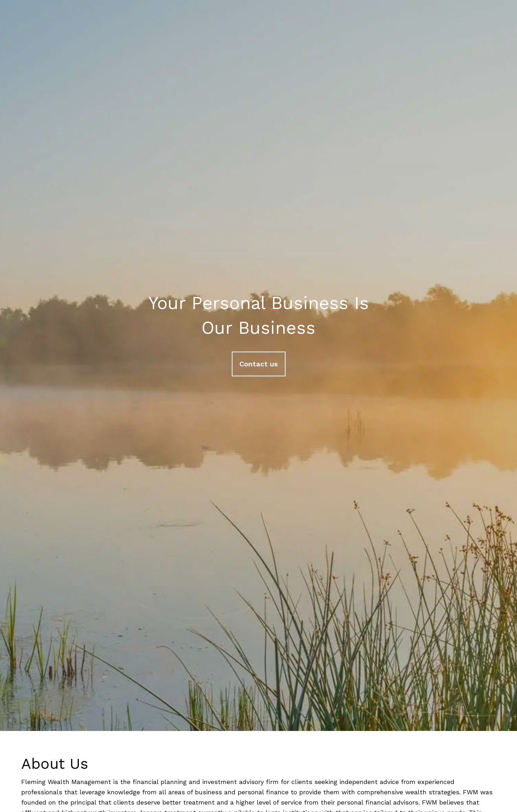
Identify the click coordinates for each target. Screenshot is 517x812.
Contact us (258, 364)
